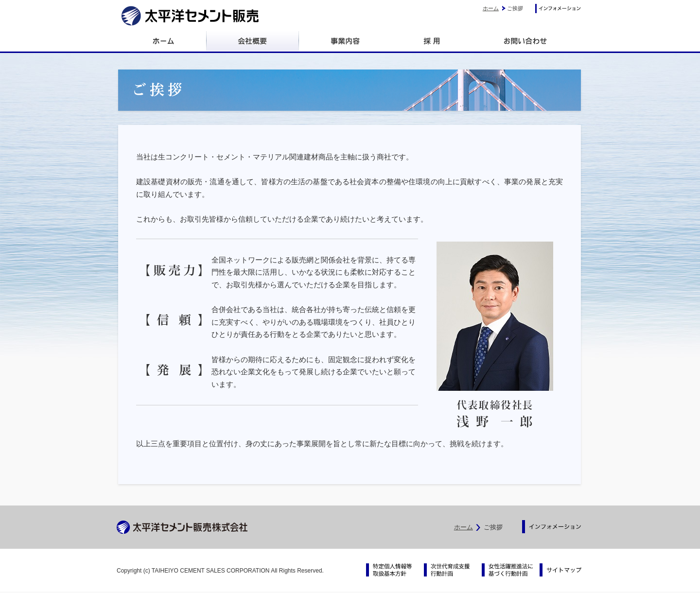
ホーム (491, 8)
